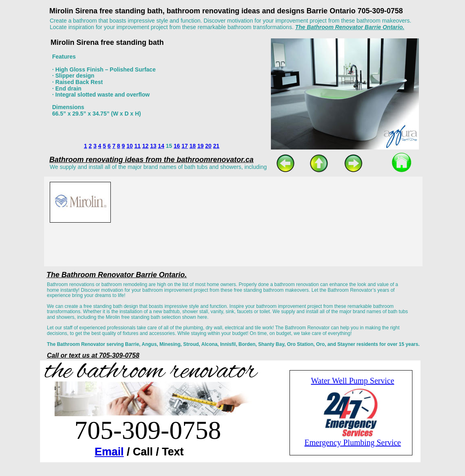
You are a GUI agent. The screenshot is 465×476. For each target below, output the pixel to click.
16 (177, 146)
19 (201, 146)
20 (208, 146)
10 (130, 146)
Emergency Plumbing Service (353, 442)
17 (185, 146)
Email (109, 452)
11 (137, 146)
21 (216, 146)
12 (146, 146)
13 (153, 146)
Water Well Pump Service (353, 381)
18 (192, 146)
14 (161, 146)
